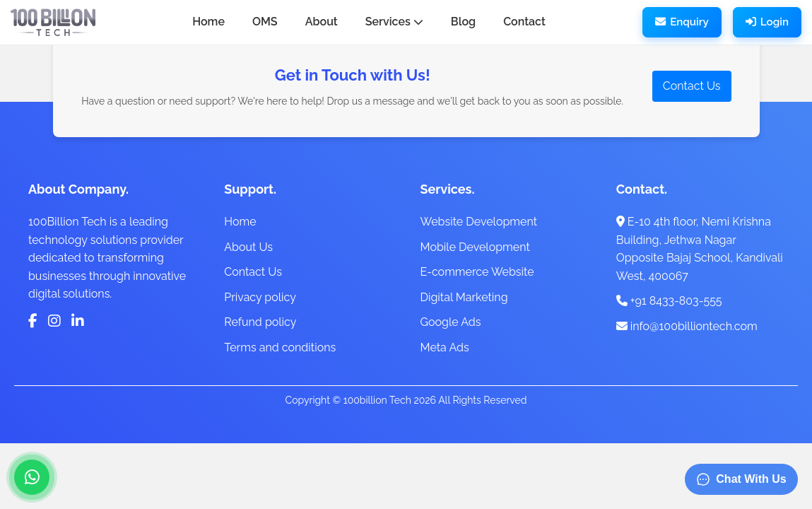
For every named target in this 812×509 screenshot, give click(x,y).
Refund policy (260, 322)
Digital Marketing (464, 297)
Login (767, 22)
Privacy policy (260, 297)
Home (240, 222)
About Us (248, 247)
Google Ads (451, 322)
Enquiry (682, 22)
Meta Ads (445, 347)
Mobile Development (475, 247)
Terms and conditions (280, 347)
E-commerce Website (477, 272)
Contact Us (692, 86)
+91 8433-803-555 (669, 301)
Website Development (479, 222)
